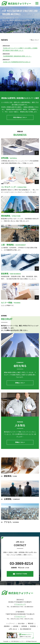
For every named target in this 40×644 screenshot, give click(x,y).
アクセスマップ (20, 604)
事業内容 (31, 624)
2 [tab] (19, 31)
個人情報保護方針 (26, 629)
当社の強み (21, 624)
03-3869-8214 (21, 563)
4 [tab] (23, 31)
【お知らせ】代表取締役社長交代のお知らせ (17, 62)
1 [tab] (17, 31)
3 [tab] (21, 31)
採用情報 (24, 626)
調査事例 (7, 626)
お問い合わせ (13, 629)
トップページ (10, 624)
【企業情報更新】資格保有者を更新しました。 (17, 56)
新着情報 (33, 626)
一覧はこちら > (34, 40)
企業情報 (15, 626)
